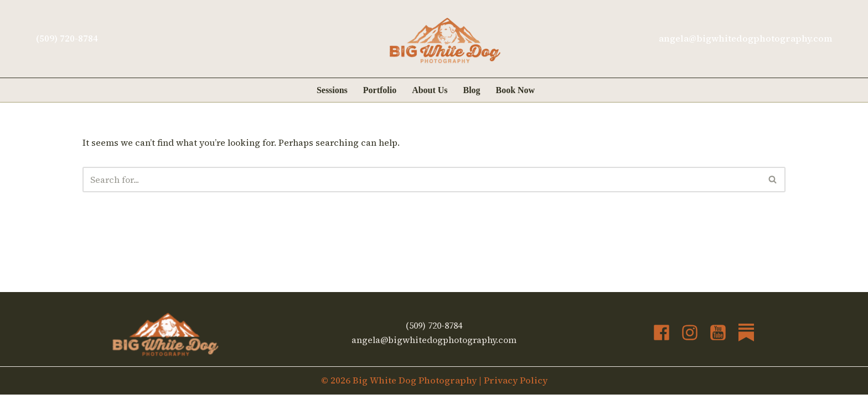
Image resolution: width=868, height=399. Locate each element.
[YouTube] (718, 337)
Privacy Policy (516, 385)
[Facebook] (662, 337)
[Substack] (746, 337)
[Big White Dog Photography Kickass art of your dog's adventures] (445, 41)
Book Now (516, 90)
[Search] (422, 180)
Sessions (332, 90)
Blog (472, 90)
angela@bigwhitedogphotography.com (745, 38)
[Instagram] (690, 337)
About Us (430, 90)
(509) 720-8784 (67, 38)
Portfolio (380, 90)
